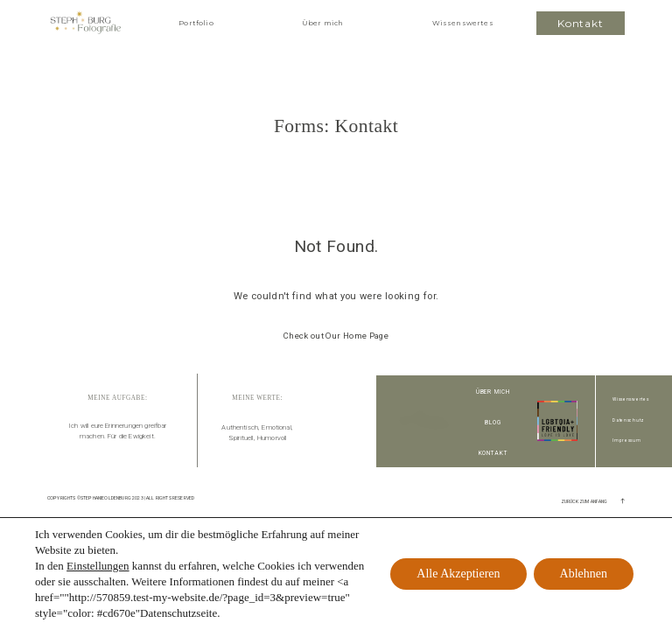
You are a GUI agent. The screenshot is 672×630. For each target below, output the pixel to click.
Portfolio (196, 23)
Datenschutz (629, 420)
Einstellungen (98, 566)
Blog (493, 423)
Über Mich (493, 392)
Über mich (322, 23)
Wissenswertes (463, 23)
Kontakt (493, 453)
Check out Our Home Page (336, 336)
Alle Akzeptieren (458, 574)
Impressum (626, 441)
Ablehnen (584, 574)
